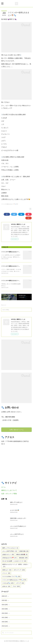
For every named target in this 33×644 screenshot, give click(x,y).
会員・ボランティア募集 (9, 494)
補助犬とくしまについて (9, 490)
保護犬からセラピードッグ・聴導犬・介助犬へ (15, 566)
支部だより (7, 570)
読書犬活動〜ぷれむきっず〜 (18, 518)
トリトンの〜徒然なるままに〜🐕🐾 (11, 252)
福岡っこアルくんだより (10, 548)
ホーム (3, 487)
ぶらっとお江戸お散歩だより (18, 526)
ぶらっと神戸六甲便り (10, 551)
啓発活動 (23, 558)
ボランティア (19, 570)
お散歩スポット (8, 554)
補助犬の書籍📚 (22, 554)
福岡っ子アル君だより (16, 502)
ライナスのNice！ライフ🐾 (11, 576)
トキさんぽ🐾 (8, 583)
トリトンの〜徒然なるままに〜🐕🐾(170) (10, 204)
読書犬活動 (24, 551)
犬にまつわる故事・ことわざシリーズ (14, 561)
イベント (6, 573)
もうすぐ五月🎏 (15, 510)
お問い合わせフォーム (17, 430)
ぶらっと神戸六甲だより (17, 534)
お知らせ (6, 586)
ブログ (16, 586)
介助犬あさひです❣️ (9, 558)
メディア (20, 583)
